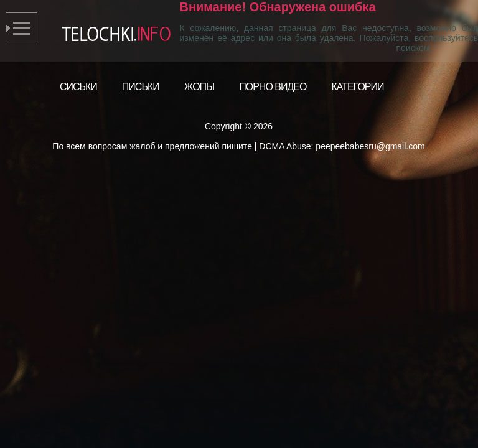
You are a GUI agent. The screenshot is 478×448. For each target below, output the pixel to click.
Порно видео (273, 87)
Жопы (199, 87)
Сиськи (78, 87)
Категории (357, 87)
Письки (141, 87)
